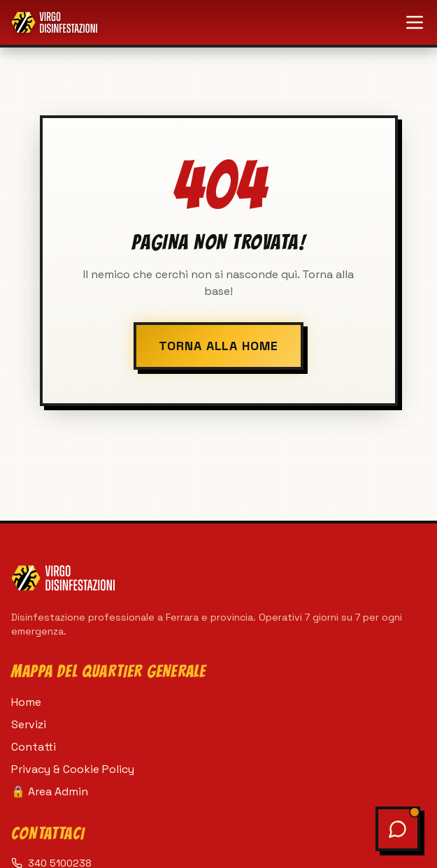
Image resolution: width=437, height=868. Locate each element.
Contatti (34, 747)
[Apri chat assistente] (398, 829)
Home (26, 702)
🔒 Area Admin (50, 791)
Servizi (29, 724)
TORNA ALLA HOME (218, 346)
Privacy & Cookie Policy (73, 769)
